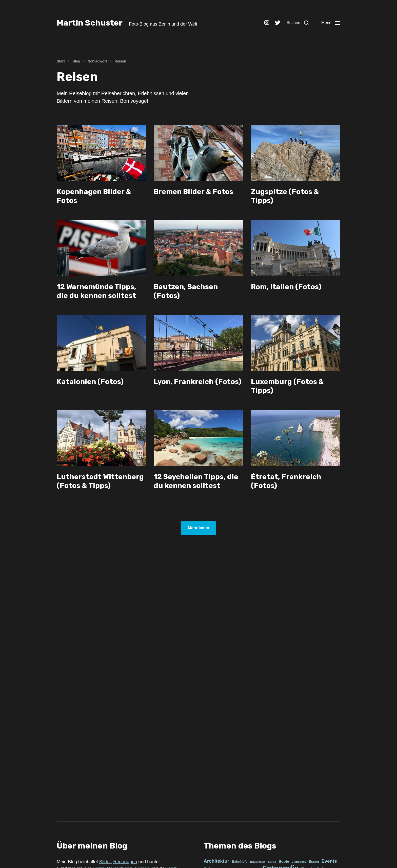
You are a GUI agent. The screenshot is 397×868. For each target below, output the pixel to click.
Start (61, 61)
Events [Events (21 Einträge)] (329, 861)
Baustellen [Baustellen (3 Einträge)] (257, 862)
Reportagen (125, 862)
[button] (298, 23)
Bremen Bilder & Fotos (193, 192)
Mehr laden (198, 528)
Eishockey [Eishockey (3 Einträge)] (299, 862)
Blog (76, 61)
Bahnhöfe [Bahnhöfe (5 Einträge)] (240, 862)
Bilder (105, 862)
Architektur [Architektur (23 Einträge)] (216, 861)
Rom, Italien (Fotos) (286, 287)
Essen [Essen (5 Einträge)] (314, 862)
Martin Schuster (90, 23)
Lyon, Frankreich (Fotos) (197, 382)
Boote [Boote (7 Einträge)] (284, 861)
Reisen (120, 61)
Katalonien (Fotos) (90, 382)
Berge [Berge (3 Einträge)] (272, 862)
